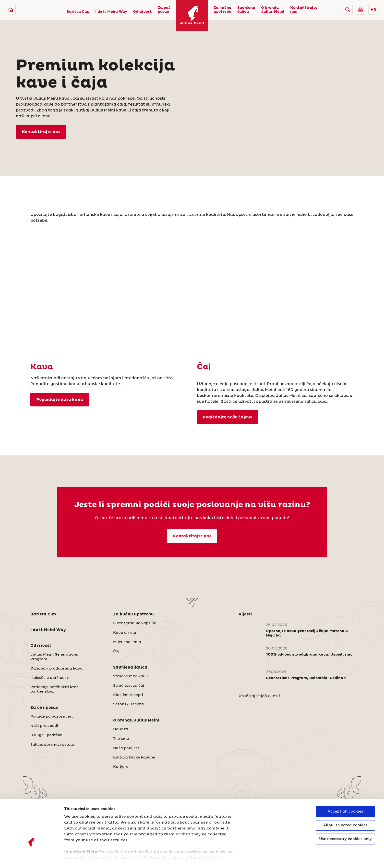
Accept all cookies (345, 780)
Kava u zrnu (125, 633)
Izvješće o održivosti (50, 678)
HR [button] (373, 10)
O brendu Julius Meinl (273, 10)
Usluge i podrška (46, 735)
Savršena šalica (246, 10)
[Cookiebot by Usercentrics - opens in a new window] (32, 858)
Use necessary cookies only (345, 807)
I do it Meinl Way (111, 12)
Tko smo (121, 739)
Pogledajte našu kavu (60, 400)
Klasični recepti (128, 695)
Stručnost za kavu (131, 676)
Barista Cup (78, 12)
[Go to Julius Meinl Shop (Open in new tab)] (360, 10)
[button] (348, 10)
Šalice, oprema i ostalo (52, 745)
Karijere (121, 767)
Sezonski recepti (129, 704)
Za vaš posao (164, 10)
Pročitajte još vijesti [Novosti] (259, 696)
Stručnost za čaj (129, 686)
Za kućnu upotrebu (222, 10)
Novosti (121, 729)
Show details (77, 858)
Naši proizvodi (44, 726)
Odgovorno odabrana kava (56, 669)
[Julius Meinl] (11, 10)
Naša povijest (126, 748)
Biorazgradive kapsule (135, 623)
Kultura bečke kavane (134, 758)
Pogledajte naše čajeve (228, 417)
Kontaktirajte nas (304, 10)
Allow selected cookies (345, 793)
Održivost (142, 12)
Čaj (116, 651)
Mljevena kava (127, 642)
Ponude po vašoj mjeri (52, 717)
